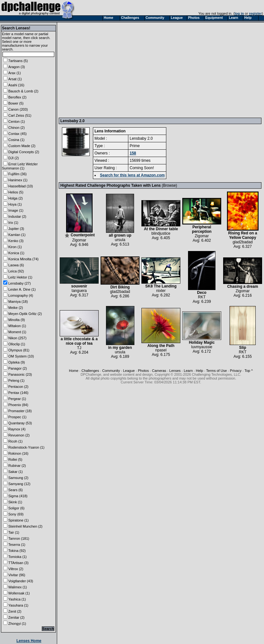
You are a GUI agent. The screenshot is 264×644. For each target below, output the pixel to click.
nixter (161, 291)
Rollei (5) (15, 459)
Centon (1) (17, 122)
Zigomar (79, 240)
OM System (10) (21, 356)
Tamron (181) (19, 538)
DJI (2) (14, 158)
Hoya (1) (15, 204)
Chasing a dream (243, 285)
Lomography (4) (21, 295)
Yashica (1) (17, 599)
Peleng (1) (16, 381)
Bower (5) (16, 103)
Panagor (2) (18, 368)
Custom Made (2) (22, 146)
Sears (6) (15, 490)
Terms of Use (217, 371)
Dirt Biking (120, 285)
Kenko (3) (16, 241)
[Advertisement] (123, 70)
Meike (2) (16, 308)
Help (200, 371)
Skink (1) (15, 502)
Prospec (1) (17, 417)
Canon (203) (18, 109)
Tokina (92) (17, 551)
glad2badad (243, 242)
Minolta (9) (17, 320)
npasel (161, 350)
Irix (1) (13, 223)
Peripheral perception (202, 228)
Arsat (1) (15, 79)
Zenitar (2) (16, 617)
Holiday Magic (202, 341)
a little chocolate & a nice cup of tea (79, 339)
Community (111, 371)
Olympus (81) (19, 350)
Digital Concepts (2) (24, 152)
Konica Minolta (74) (23, 259)
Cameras (159, 371)
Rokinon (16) (18, 453)
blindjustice (161, 233)
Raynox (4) (17, 429)
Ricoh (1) (15, 441)
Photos (143, 371)
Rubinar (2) (17, 466)
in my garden (120, 346)
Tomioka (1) (17, 557)
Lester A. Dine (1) (22, 289)
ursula (120, 240)
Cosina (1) (16, 140)
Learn (188, 371)
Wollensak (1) (19, 593)
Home (74, 371)
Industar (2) (17, 216)
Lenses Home (29, 641)
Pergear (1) (17, 399)
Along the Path (161, 344)
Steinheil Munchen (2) (25, 526)
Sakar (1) (15, 472)
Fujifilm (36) (17, 174)
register (255, 13)
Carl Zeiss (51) (20, 115)
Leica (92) (16, 271)
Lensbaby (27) (19, 283)
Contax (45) (17, 134)
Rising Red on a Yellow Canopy (243, 234)
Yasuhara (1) (18, 605)
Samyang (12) (19, 484)
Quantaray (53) (20, 423)
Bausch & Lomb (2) (23, 91)
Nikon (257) (17, 338)
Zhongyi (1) (17, 624)
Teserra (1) (17, 545)
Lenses (175, 371)
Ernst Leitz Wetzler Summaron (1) (20, 166)
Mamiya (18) (18, 302)
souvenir (79, 284)
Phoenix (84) (18, 405)
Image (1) (16, 210)
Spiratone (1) (19, 520)
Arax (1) (15, 73)
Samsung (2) (18, 478)
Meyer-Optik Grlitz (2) (25, 314)
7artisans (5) (18, 61)
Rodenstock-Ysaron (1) (26, 447)
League (129, 371)
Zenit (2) (15, 611)
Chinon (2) (16, 128)
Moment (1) (17, 332)
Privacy (236, 371)
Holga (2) (15, 198)
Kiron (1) (15, 247)
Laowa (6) (16, 265)
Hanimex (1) (18, 180)
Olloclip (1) (17, 344)
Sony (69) (16, 514)
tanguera (79, 291)
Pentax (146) (18, 393)
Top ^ (249, 371)
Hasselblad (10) (21, 186)
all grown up (120, 234)
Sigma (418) (18, 496)
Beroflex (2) (17, 97)
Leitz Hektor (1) (20, 277)
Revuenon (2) (19, 435)
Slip (243, 346)
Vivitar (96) (17, 575)
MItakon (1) (17, 326)
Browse (170, 185)
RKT (202, 297)
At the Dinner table (161, 227)
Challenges (90, 371)
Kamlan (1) (17, 235)
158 (133, 153)
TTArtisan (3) (18, 563)
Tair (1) (14, 532)
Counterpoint (79, 233)
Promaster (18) (20, 411)
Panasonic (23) (20, 374)
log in (239, 13)
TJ (79, 348)
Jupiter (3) (16, 229)
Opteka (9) (17, 362)
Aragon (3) (17, 67)
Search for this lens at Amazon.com (132, 175)
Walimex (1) (18, 587)
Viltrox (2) (16, 569)
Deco (202, 291)
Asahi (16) (16, 85)
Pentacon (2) (18, 387)
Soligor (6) (16, 508)
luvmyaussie (202, 347)
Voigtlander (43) (21, 581)
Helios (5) (16, 192)
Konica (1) (16, 253)
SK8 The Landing (161, 284)
